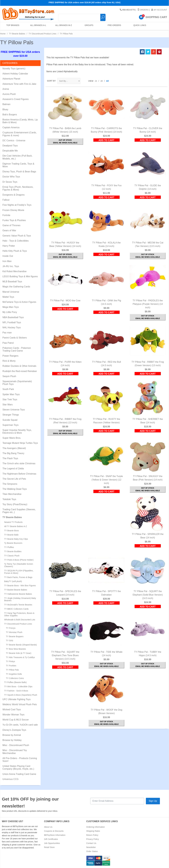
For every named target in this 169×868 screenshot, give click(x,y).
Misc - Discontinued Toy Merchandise (15, 752)
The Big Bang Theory (13, 453)
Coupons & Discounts (54, 831)
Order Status (92, 851)
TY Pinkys (10, 661)
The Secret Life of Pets (14, 479)
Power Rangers (10, 356)
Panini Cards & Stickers (15, 338)
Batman (6, 104)
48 (102, 81)
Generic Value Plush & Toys (17, 236)
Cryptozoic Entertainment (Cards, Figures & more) (20, 134)
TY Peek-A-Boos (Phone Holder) (19, 560)
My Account (159, 10)
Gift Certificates (51, 839)
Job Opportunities (52, 843)
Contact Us (91, 843)
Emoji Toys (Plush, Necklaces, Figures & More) (18, 188)
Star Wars (8, 405)
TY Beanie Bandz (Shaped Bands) (21, 645)
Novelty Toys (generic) (14, 69)
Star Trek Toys (10, 399)
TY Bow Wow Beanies (16, 649)
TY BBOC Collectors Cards (16, 609)
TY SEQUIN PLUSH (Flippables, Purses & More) (19, 572)
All (107, 81)
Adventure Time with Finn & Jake (19, 84)
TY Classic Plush (12, 556)
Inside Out (8, 256)
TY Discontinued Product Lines (43, 34)
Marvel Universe (11, 292)
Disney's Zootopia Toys (14, 730)
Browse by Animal (12, 735)
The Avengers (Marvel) (14, 448)
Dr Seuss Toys (10, 182)
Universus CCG (10, 779)
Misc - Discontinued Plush (16, 745)
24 (96, 81)
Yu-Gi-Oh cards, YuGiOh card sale (20, 725)
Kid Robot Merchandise (14, 271)
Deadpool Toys (10, 146)
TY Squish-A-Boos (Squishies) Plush (21, 695)
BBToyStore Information (55, 835)
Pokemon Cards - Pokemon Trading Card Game (17, 349)
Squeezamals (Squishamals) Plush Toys (17, 383)
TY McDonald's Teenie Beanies (18, 605)
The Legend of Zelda (13, 469)
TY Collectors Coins (15, 678)
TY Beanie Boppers (15, 636)
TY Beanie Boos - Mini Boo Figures (20, 586)
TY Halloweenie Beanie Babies (18, 594)
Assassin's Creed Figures (16, 99)
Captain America (11, 127)
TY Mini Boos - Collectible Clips (18, 687)
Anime (6, 89)
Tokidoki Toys (9, 499)
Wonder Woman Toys (13, 715)
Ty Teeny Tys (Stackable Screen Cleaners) (19, 565)
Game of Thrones (11, 225)
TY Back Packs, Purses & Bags (18, 577)
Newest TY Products (13, 522)
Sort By (51, 81)
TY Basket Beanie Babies (16, 590)
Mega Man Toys (11, 307)
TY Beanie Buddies (13, 551)
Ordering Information (96, 827)
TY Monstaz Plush (14, 632)
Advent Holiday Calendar (15, 74)
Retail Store (49, 847)
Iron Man (7, 261)
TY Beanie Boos (11, 531)
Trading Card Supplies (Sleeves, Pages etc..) (19, 511)
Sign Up (153, 801)
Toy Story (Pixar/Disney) (15, 504)
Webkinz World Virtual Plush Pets (20, 704)
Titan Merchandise (12, 494)
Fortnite (6, 215)
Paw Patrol (8, 343)
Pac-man (7, 333)
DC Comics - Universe (14, 141)
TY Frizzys (11, 628)
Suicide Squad (10, 420)
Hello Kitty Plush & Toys (15, 251)
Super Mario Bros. (12, 438)
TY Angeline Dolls (14, 674)
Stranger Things (11, 415)
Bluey (5, 109)
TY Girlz (10, 641)
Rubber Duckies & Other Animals (19, 366)
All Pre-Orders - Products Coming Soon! (20, 760)
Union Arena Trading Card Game (19, 774)
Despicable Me (10, 151)
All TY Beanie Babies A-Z (16, 526)
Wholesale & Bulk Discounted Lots (20, 620)
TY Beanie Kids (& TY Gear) (19, 653)
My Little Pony (10, 312)
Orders (143, 10)
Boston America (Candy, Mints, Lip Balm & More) (20, 121)
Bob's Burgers (10, 115)
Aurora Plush (9, 94)
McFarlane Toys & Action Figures (19, 302)
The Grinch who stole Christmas (19, 463)
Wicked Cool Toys (12, 710)
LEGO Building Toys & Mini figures (20, 276)
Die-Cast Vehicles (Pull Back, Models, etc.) (17, 157)
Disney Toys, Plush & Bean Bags (19, 172)
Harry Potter (9, 246)
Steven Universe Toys (14, 410)
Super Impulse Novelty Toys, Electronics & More (17, 431)
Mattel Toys (8, 297)
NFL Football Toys (12, 322)
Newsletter (91, 847)
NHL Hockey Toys (12, 328)
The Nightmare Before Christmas (19, 474)
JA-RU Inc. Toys (11, 266)
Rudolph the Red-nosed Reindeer (20, 371)
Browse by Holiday (12, 740)
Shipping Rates (93, 831)
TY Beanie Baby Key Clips (16, 539)
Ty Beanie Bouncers (13, 543)
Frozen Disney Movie (13, 210)
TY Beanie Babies (17, 34)
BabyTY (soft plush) (13, 581)
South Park (8, 389)
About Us (48, 827)
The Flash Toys (10, 458)
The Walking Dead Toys (15, 489)
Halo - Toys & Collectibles (16, 241)
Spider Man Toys (11, 394)
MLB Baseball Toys (12, 282)
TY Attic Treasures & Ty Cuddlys (20, 657)
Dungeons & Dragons (14, 195)
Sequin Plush (9, 376)
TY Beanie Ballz (11, 535)
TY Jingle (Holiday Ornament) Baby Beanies (20, 599)
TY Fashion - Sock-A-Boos (16, 691)
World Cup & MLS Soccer (16, 720)
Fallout (6, 200)
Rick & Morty (9, 361)
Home (3, 34)
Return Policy (92, 835)
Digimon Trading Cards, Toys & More (18, 165)
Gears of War (9, 230)
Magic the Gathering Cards (16, 287)
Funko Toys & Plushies (14, 220)
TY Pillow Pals (12, 670)
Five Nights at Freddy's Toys (17, 205)
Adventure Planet (11, 79)
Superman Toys (10, 425)
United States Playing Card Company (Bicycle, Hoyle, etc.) (18, 767)
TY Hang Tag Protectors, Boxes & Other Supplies (19, 614)
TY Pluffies (9, 547)
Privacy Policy (93, 839)
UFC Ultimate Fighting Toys (16, 699)
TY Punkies (11, 666)
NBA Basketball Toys (13, 317)
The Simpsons (10, 484)
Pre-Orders (114, 26)
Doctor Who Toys (11, 177)
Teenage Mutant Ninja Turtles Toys (20, 443)
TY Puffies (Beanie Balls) (15, 682)
